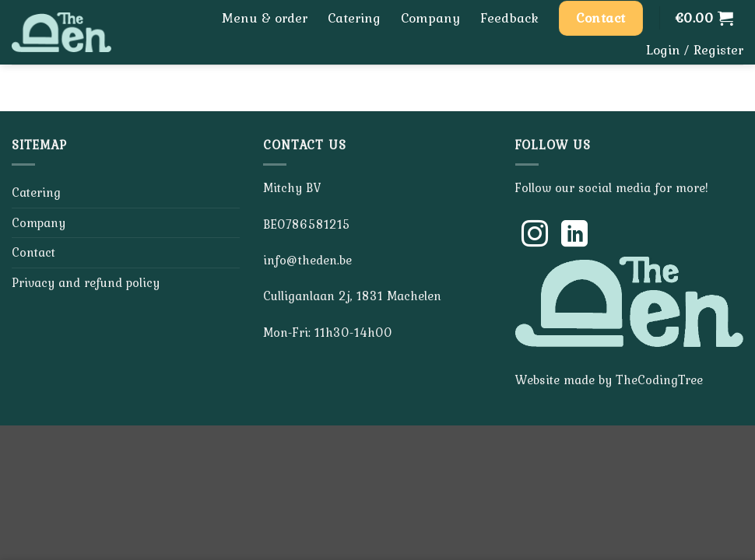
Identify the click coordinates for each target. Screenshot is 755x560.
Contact (33, 252)
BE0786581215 (307, 224)
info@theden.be (307, 260)
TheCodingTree (659, 380)
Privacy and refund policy (86, 282)
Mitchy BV (292, 187)
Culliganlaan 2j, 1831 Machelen (352, 296)
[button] (704, 18)
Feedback (509, 18)
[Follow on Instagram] (535, 236)
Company (430, 18)
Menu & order (265, 18)
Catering (354, 18)
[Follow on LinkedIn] (574, 236)
